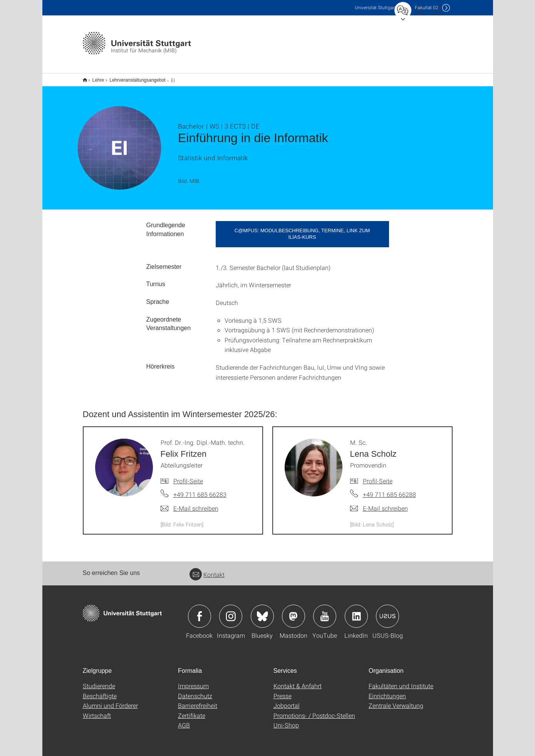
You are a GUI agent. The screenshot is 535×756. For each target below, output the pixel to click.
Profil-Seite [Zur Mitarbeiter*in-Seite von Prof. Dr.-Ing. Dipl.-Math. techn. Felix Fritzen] (188, 476)
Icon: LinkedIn (356, 611)
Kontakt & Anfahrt (298, 681)
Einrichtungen (387, 691)
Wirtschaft (97, 710)
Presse (283, 691)
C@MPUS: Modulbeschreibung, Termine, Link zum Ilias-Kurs (302, 229)
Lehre (94, 77)
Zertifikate (192, 710)
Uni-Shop (286, 720)
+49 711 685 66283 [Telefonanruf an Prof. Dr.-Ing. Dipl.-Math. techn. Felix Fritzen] (200, 489)
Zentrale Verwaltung (396, 700)
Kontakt (207, 569)
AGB (184, 720)
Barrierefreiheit (198, 700)
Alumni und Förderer (110, 700)
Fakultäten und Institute (401, 681)
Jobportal (287, 700)
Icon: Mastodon (293, 611)
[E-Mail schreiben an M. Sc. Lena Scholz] (379, 503)
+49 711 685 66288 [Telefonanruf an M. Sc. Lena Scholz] (389, 489)
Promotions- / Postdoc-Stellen (314, 710)
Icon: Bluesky (262, 611)
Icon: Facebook (200, 611)
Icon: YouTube (325, 611)
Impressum (193, 681)
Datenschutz (195, 691)
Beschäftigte (100, 691)
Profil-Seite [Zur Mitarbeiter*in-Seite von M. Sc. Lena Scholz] (378, 476)
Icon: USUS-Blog (387, 611)
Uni (376, 8)
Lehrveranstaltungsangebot (133, 77)
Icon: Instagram (231, 611)
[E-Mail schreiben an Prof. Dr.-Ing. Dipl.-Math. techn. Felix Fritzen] (190, 503)
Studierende (99, 681)
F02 (427, 8)
